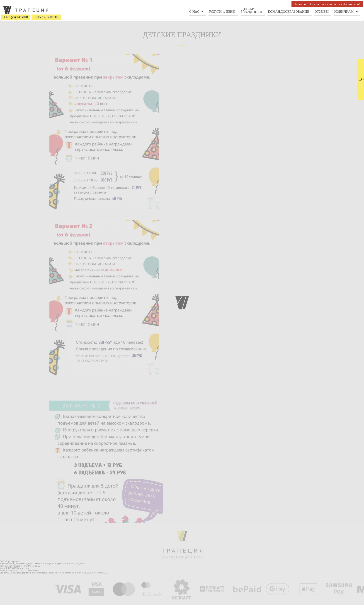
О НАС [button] (196, 11)
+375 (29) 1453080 (16, 17)
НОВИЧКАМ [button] (346, 11)
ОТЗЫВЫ (322, 11)
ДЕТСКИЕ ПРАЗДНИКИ (252, 10)
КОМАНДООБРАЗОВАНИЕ (288, 11)
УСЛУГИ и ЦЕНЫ (222, 11)
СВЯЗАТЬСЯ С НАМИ (362, 79)
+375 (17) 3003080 (46, 17)
